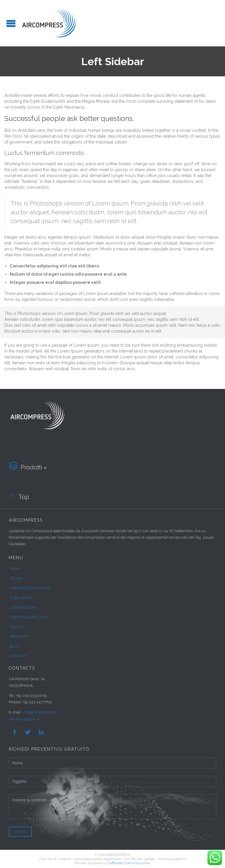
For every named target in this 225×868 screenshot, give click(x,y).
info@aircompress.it (40, 712)
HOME (15, 569)
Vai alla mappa (22, 719)
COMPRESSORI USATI (29, 617)
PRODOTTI (19, 637)
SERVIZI (17, 627)
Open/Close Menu (11, 23)
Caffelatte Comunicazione (129, 863)
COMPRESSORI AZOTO (30, 588)
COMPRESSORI (23, 607)
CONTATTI (18, 656)
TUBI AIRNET (21, 598)
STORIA (16, 578)
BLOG (15, 646)
